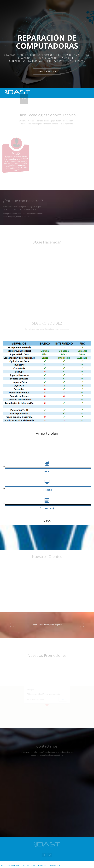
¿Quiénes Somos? (36, 99)
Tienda (73, 99)
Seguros (64, 99)
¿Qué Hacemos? (52, 99)
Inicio (24, 99)
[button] (12, 625)
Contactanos (84, 99)
